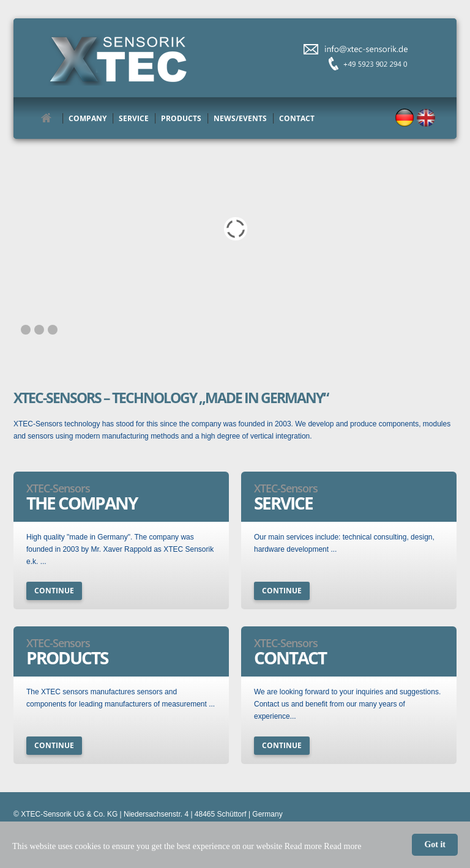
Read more (342, 846)
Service (134, 118)
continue (54, 591)
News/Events (240, 118)
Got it (435, 844)
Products (181, 118)
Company (88, 118)
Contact (297, 118)
